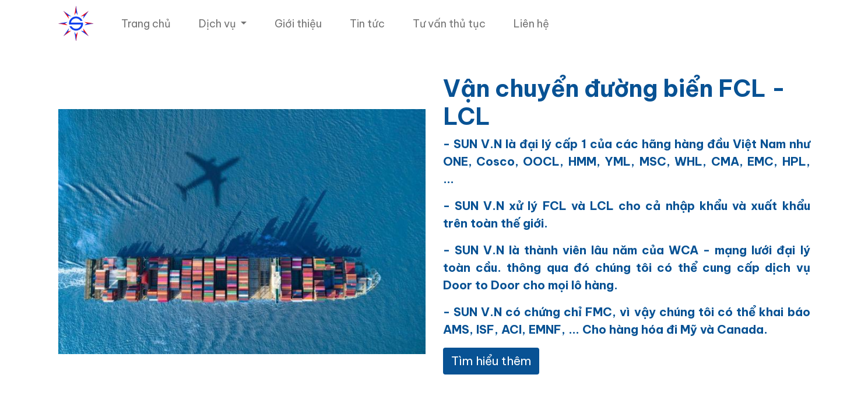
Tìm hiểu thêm (491, 361)
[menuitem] (146, 24)
